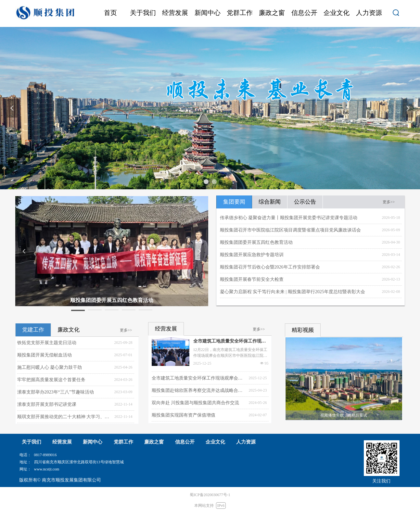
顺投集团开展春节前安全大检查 (252, 279)
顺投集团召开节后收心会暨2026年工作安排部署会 (270, 267)
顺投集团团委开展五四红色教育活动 (256, 242)
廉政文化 (69, 330)
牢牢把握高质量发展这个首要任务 (51, 380)
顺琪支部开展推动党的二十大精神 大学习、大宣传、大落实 (64, 417)
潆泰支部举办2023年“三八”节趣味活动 (56, 392)
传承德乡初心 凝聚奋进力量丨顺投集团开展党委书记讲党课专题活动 (289, 218)
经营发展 (166, 329)
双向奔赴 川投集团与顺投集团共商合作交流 (196, 403)
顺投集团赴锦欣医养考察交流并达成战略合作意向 (199, 390)
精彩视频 (303, 330)
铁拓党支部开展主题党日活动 (47, 343)
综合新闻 (270, 202)
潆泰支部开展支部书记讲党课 (47, 404)
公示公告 (305, 202)
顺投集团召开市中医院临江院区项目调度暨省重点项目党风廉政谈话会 (290, 230)
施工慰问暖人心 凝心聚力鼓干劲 (50, 367)
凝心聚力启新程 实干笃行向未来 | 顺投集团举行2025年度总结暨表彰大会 (293, 292)
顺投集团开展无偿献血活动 (45, 355)
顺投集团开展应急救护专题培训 (252, 255)
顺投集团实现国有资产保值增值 (184, 415)
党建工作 (33, 330)
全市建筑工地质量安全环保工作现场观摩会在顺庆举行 (230, 342)
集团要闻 (234, 202)
